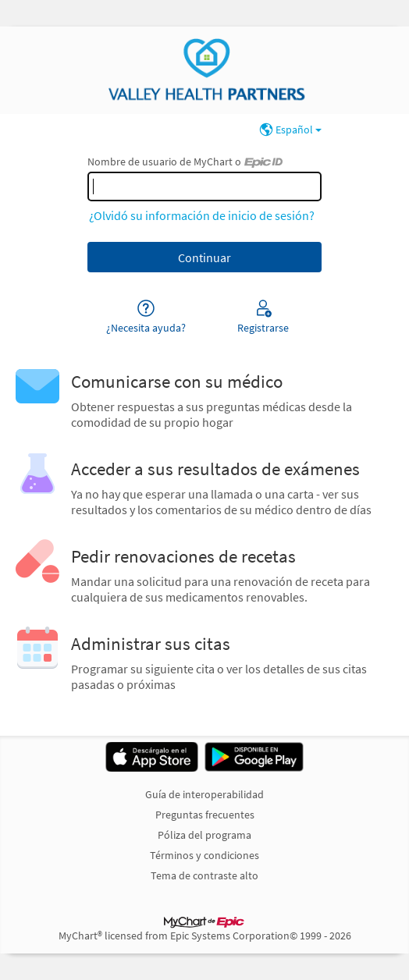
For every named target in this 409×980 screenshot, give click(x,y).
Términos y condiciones (204, 855)
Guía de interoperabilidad (204, 794)
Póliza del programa (204, 835)
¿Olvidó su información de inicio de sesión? (202, 215)
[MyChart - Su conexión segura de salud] (204, 70)
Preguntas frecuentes (205, 815)
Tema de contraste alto (204, 875)
